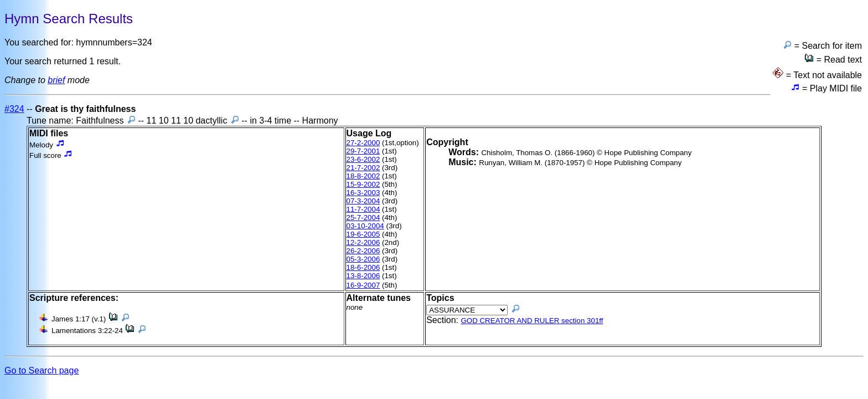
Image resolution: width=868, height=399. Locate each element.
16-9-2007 (363, 285)
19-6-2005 (363, 234)
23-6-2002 (363, 159)
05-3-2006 (363, 259)
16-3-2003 (363, 193)
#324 (14, 109)
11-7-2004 (363, 209)
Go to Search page (42, 370)
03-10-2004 (365, 226)
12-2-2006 (363, 242)
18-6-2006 (363, 267)
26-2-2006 (363, 251)
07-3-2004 (363, 201)
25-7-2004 (363, 218)
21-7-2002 (363, 168)
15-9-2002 (363, 184)
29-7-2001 (363, 151)
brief (56, 80)
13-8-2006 (363, 276)
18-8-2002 (363, 176)
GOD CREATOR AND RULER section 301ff (532, 321)
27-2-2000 (363, 143)
